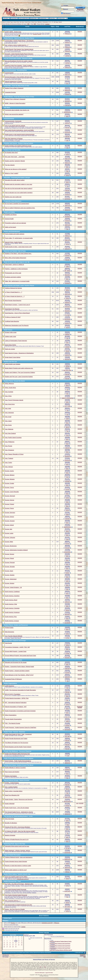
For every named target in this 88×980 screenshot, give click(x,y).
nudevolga (67, 448)
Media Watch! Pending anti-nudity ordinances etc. (19, 368)
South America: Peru (11, 617)
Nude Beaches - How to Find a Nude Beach (17, 313)
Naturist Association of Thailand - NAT (16, 707)
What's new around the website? (14, 114)
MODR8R (80, 32)
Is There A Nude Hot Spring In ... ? (15, 296)
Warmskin (67, 128)
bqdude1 (67, 573)
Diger (67, 141)
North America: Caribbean (12, 592)
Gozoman (67, 544)
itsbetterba (67, 94)
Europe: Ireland (9, 525)
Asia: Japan (8, 421)
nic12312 (67, 489)
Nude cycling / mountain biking (14, 791)
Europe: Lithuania (10, 538)
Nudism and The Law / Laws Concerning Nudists (19, 377)
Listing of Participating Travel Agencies (16, 341)
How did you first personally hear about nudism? (19, 188)
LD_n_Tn (67, 717)
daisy (67, 700)
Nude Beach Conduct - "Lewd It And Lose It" (18, 305)
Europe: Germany (10, 513)
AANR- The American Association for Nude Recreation (20, 690)
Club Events (8, 643)
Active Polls (16, 22)
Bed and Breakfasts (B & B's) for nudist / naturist (19, 61)
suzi (67, 390)
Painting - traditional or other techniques (16, 269)
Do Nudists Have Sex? (11, 153)
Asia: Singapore (9, 450)
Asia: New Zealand (10, 433)
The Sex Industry (10, 165)
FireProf (67, 154)
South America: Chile (11, 604)
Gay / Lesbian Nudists (11, 787)
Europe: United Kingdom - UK (13, 587)
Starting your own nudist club (13, 197)
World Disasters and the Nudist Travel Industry (18, 747)
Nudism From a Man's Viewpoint (14, 88)
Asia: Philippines (10, 442)
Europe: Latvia (9, 533)
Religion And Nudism (11, 776)
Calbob (67, 267)
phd (67, 410)
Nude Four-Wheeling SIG (12, 795)
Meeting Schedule (10, 835)
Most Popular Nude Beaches (13, 301)
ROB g (67, 664)
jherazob (67, 610)
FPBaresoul (67, 34)
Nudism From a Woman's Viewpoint (15, 99)
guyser (67, 435)
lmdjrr (77, 803)
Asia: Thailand (9, 458)
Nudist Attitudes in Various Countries (15, 768)
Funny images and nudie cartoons (15, 234)
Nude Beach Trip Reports (12, 309)
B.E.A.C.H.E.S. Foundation (13, 694)
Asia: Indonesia (9, 413)
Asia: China (8, 396)
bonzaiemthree (67, 552)
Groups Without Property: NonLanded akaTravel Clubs (20, 656)
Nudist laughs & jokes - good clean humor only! (18, 247)
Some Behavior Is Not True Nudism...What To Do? (19, 675)
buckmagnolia (67, 852)
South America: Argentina (12, 596)
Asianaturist (67, 456)
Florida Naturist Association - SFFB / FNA (17, 698)
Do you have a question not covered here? (17, 204)
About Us (4, 22)
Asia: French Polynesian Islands (14, 400)
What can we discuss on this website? (16, 169)
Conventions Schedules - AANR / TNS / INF (17, 647)
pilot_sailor (67, 736)
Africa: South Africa (10, 388)
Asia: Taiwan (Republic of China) (14, 454)
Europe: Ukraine (10, 583)
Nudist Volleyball (10, 804)
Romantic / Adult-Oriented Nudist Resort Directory (19, 54)
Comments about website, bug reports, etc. (17, 110)
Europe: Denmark (10, 496)
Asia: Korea (8, 425)
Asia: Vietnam (9, 467)
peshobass (67, 481)
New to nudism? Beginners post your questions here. (20, 208)
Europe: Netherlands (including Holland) (16, 550)
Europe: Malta (9, 542)
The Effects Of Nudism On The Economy (17, 743)
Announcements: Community (13, 121)
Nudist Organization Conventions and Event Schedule (20, 711)
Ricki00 (67, 863)
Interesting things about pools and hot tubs (17, 846)
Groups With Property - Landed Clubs (16, 651)
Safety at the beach (10, 227)
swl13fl (67, 327)
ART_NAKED (67, 271)
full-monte (67, 548)
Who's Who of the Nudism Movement (16, 258)
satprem (67, 427)
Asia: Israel (8, 417)
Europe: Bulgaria (10, 479)
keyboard (67, 806)
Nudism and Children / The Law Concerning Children (20, 372)
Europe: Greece (9, 517)
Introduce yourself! (37, 34)
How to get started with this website (15, 126)
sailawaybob (67, 90)
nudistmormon (67, 859)
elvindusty (67, 347)
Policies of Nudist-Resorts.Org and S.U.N (17, 839)
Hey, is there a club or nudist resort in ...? (17, 45)
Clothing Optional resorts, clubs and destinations (19, 857)
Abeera (67, 385)
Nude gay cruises (10, 349)
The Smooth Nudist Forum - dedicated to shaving (19, 812)
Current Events (9, 73)
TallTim (67, 821)
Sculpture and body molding (13, 277)
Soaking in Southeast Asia (67, 398)
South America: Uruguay (12, 621)
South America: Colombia (12, 608)
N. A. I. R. (51, 22)
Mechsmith (67, 359)
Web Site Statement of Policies (14, 139)
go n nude (67, 315)
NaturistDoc (67, 101)
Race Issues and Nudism (12, 772)
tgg (67, 79)
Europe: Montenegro (11, 546)
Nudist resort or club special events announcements (20, 134)
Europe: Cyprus (9, 487)
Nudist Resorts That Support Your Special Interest (19, 49)
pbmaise (67, 351)
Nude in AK (67, 75)
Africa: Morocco (9, 383)
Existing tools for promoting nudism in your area (19, 184)
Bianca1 (67, 789)
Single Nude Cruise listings (13, 357)
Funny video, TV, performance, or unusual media (19, 238)
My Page (56, 22)
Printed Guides (9, 628)
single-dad (67, 105)
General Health (9, 219)
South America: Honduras (12, 612)
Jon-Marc (67, 638)
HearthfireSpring (67, 527)
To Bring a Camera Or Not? (13, 317)
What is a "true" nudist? (12, 173)
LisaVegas (67, 56)
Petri (67, 415)
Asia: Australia (9, 392)
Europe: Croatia (9, 483)
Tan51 (67, 343)
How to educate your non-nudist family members (19, 193)
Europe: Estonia (10, 500)
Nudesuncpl (67, 163)
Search (60, 22)
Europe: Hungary (10, 521)
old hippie (67, 725)
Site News (22, 22)
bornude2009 (67, 623)
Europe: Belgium (10, 475)
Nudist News (28, 22)
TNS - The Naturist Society (13, 723)
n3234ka (67, 366)
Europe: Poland (9, 558)
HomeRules (67, 217)
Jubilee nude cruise (10, 337)
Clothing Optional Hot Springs (13, 288)
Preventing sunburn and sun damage (15, 223)
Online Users (34, 22)
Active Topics (10, 22)
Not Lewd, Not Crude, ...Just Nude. (15, 157)
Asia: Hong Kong (10, 404)
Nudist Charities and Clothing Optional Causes (18, 146)
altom (67, 589)
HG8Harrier (67, 43)
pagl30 (67, 419)
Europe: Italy (9, 529)
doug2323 (67, 673)
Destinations (45, 22)
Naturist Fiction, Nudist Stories (14, 242)
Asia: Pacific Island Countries (13, 438)
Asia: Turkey (8, 463)
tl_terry (68, 756)
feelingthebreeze (67, 112)
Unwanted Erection (10, 92)
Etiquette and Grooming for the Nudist (16, 662)
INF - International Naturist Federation (16, 703)
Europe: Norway (10, 554)
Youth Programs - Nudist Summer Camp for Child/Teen (21, 728)
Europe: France (9, 508)
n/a (67, 681)
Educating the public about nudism (15, 180)
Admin (67, 116)
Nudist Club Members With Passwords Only (17, 754)
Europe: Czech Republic (12, 492)
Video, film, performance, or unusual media (17, 281)
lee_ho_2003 (67, 406)
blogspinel (67, 256)
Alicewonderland (67, 801)
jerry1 (67, 83)
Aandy (67, 444)
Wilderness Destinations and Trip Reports (17, 326)
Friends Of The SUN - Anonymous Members (18, 827)
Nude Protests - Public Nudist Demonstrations (18, 761)
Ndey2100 (67, 669)
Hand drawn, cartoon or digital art (14, 265)
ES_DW (67, 848)
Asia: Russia (8, 446)
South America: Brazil (11, 600)
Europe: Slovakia (10, 567)
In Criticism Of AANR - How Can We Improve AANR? (20, 831)
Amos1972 (67, 658)
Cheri (67, 148)
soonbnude (67, 195)
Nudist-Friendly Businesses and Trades (16, 739)
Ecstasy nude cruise (11, 332)
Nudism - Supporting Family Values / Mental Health (19, 667)
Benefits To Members (11, 823)
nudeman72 (67, 123)
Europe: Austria (9, 471)
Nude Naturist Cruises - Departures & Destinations (19, 353)
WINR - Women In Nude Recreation (15, 103)
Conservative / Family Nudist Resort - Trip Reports (19, 41)
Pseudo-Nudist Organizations (13, 719)
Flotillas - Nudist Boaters (12, 783)
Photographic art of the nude (13, 273)
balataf (67, 515)
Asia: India (8, 408)
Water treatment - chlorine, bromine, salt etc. (18, 850)
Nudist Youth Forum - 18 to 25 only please (17, 808)
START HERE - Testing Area (13, 32)
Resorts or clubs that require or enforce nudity (18, 866)
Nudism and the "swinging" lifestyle (15, 161)
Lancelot (67, 244)
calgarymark (67, 206)
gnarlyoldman (67, 199)
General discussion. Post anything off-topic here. (19, 77)
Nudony (67, 182)
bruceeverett (67, 132)
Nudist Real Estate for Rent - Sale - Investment (18, 734)
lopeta (67, 539)
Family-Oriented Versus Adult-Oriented (16, 862)
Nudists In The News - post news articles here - (18, 254)
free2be (67, 290)
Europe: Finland (9, 504)
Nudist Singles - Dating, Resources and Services (19, 799)
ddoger (67, 531)
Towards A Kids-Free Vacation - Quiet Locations (18, 66)
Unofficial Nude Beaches (12, 321)
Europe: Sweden (10, 575)
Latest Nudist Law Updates (13, 364)
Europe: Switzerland (11, 579)
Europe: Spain (9, 571)
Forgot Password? (80, 11)
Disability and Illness (11, 215)
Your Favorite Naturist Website (14, 636)
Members (40, 22)
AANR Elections (9, 686)
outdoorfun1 (67, 677)
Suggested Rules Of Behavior (13, 679)
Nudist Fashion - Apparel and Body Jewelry (17, 671)
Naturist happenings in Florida (13, 81)
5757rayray (67, 307)
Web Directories (9, 632)
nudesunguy (67, 249)
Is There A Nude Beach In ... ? (13, 292)
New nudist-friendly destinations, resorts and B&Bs (19, 130)
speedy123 (67, 323)
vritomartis (67, 519)
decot (67, 477)
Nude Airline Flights (10, 345)
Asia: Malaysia (9, 429)
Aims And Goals (10, 819)
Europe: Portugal (10, 562)
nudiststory (67, 334)
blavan (67, 774)
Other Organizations (11, 715)
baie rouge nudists (67, 370)
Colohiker (47, 24)
